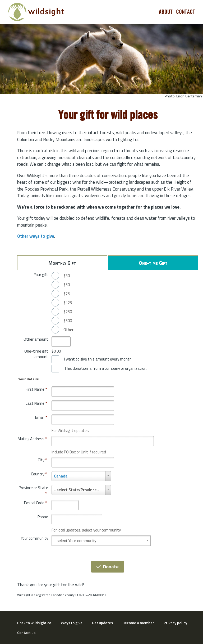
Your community (34, 538)
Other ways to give (36, 236)
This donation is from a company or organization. (106, 368)
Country (39, 474)
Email (41, 417)
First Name (36, 389)
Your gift (41, 275)
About (166, 12)
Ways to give (72, 623)
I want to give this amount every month (98, 359)
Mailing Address (32, 439)
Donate (108, 567)
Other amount (36, 339)
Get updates (102, 623)
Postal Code (35, 503)
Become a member (138, 623)
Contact (186, 12)
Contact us (26, 633)
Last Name (36, 403)
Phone (43, 517)
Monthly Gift (62, 263)
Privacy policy (175, 623)
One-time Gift (153, 263)
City (42, 460)
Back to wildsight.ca (34, 623)
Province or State (33, 491)
